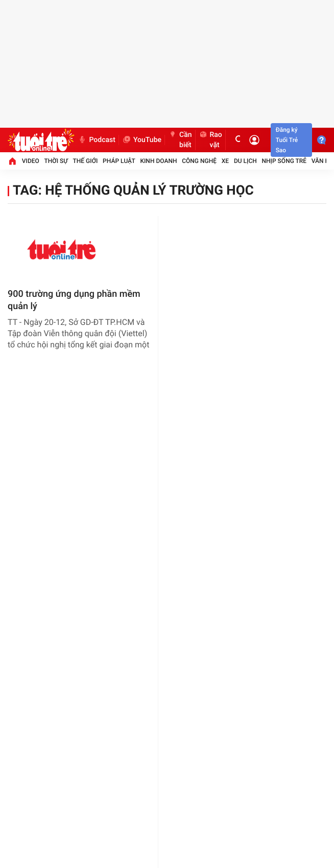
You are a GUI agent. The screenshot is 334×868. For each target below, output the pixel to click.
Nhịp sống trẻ (284, 161)
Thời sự (56, 161)
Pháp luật (119, 161)
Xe (225, 161)
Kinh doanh (158, 161)
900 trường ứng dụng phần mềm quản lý (74, 300)
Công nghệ (199, 161)
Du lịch (245, 161)
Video (31, 161)
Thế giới (86, 161)
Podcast (97, 140)
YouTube (142, 140)
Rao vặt (210, 140)
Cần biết (180, 140)
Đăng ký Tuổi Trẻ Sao (287, 140)
